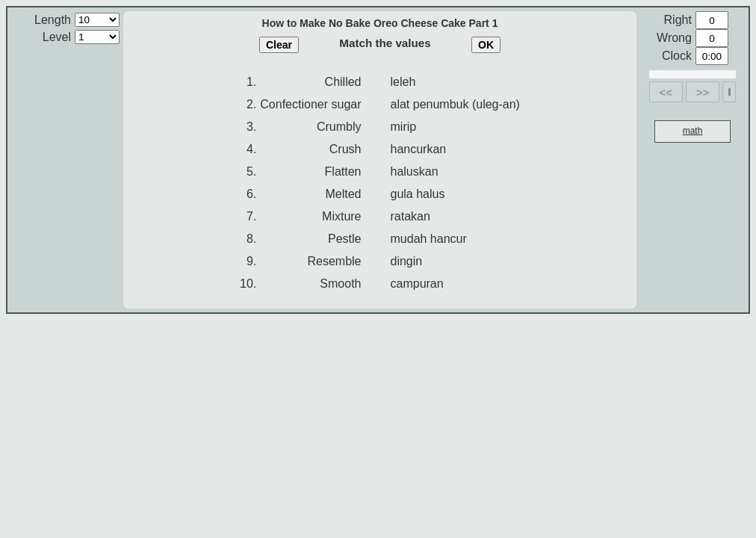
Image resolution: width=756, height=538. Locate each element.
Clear (279, 45)
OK (486, 45)
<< (666, 92)
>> (703, 92)
